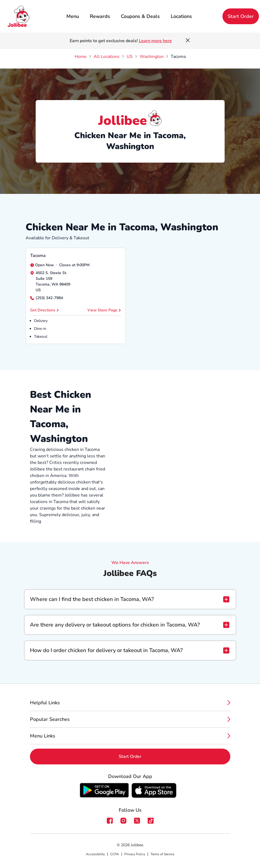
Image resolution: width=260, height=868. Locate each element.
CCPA (115, 854)
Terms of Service (162, 854)
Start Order (241, 16)
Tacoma (38, 256)
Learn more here (155, 41)
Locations (181, 16)
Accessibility (95, 854)
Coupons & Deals (140, 16)
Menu (73, 16)
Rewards (100, 16)
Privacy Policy (135, 854)
